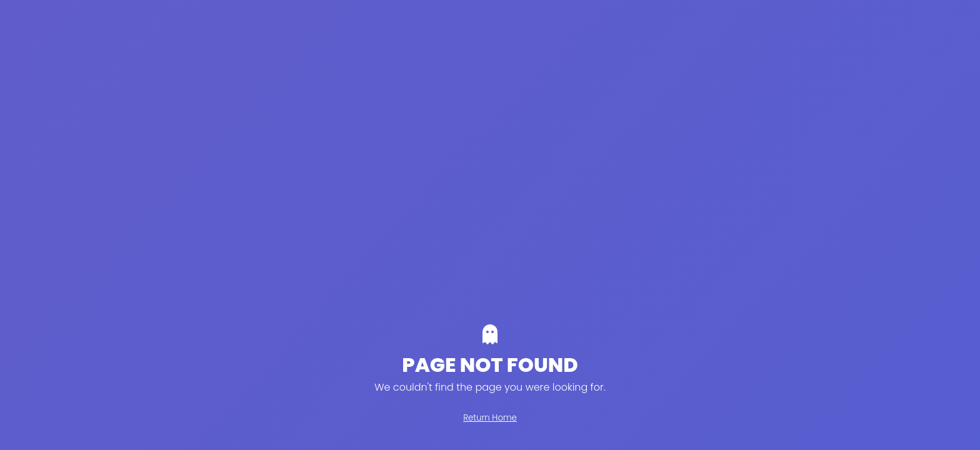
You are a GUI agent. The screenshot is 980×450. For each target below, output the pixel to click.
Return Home (490, 418)
